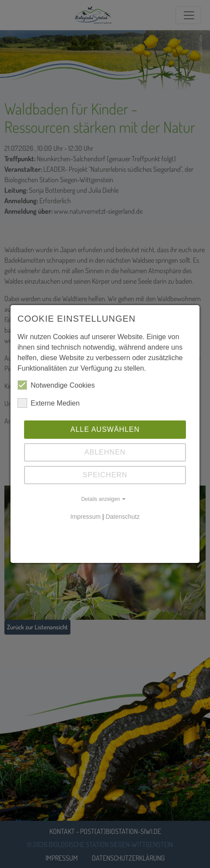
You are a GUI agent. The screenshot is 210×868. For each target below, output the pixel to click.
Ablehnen (105, 452)
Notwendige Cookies (56, 385)
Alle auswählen (105, 429)
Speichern (105, 475)
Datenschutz (122, 517)
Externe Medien (49, 403)
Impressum (86, 517)
